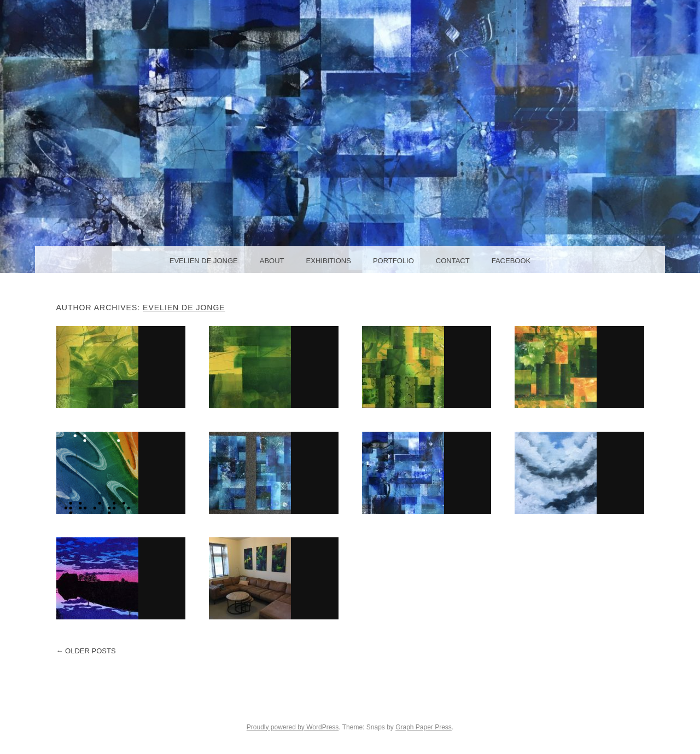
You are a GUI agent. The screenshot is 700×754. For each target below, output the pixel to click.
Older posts (86, 651)
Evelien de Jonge (204, 261)
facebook (511, 261)
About (272, 261)
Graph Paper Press (424, 727)
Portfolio (393, 261)
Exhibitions (329, 261)
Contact (453, 261)
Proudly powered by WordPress (293, 727)
